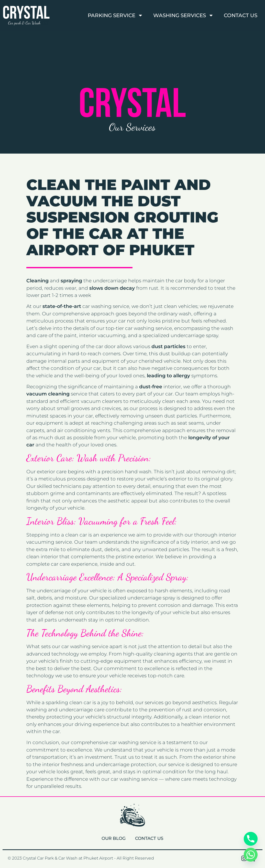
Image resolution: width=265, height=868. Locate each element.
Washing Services (183, 15)
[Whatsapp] (251, 855)
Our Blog (112, 838)
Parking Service (115, 15)
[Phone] (251, 839)
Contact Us (241, 15)
